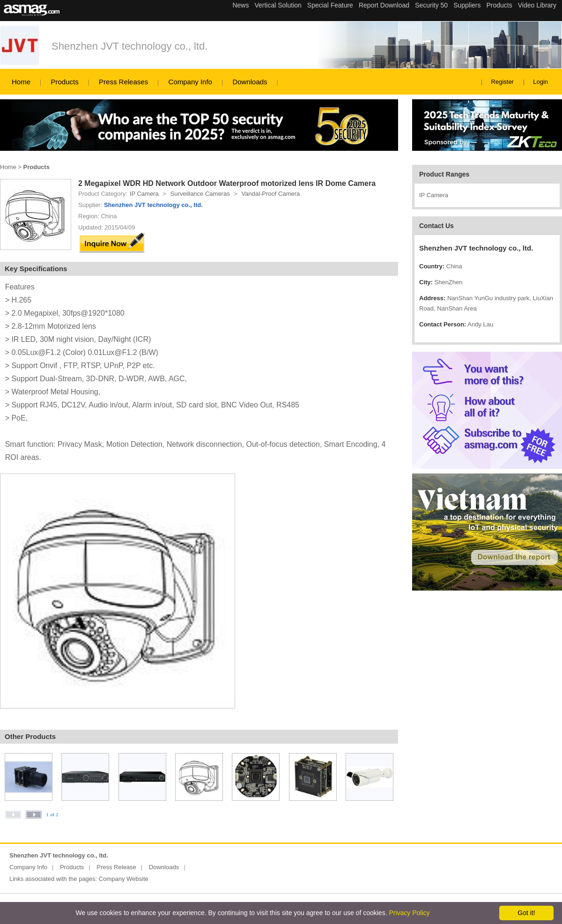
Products (64, 82)
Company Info (190, 82)
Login (540, 82)
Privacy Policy (409, 913)
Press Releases (123, 82)
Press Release (116, 867)
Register (503, 82)
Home (21, 82)
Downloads (250, 82)
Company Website (124, 879)
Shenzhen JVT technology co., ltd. (129, 46)
